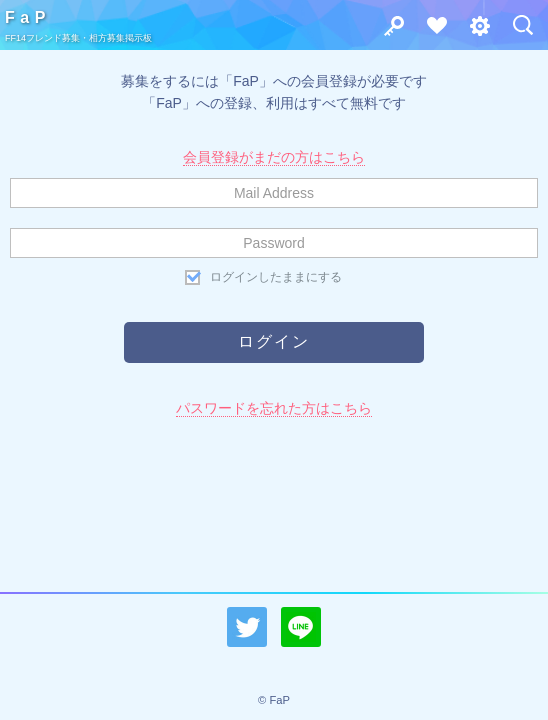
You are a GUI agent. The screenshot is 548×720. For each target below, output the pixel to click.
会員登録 (431, 30)
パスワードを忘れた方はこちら (274, 408)
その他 (474, 30)
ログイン (388, 30)
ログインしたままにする (276, 277)
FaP (28, 17)
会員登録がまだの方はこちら (274, 157)
